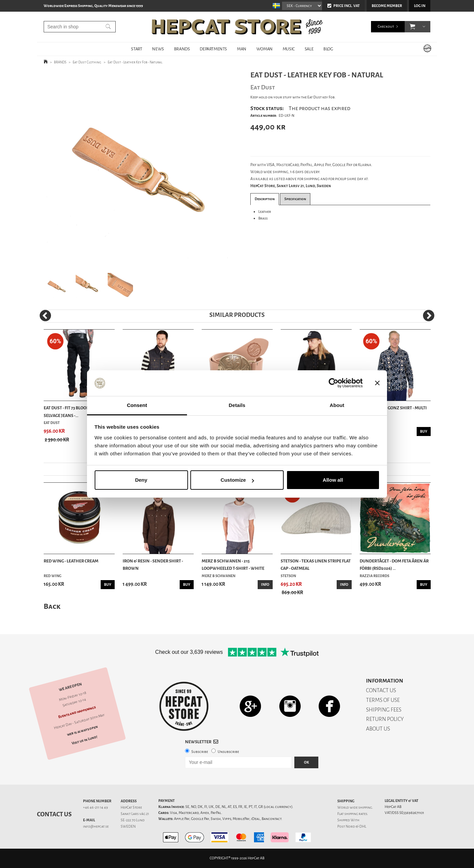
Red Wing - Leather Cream (71, 561)
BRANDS (182, 49)
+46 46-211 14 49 (95, 807)
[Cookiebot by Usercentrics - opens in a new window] (333, 383)
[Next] (429, 316)
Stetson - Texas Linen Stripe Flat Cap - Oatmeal (316, 565)
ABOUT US (378, 729)
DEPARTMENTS (213, 49)
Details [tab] (237, 405)
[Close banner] (377, 383)
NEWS (158, 49)
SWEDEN (128, 826)
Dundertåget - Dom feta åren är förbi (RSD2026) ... (394, 565)
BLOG (328, 49)
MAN (242, 49)
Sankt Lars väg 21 (135, 814)
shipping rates (356, 814)
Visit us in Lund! (84, 740)
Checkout (386, 27)
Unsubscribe (228, 752)
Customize (237, 480)
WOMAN (264, 49)
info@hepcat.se (96, 826)
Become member (387, 6)
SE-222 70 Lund (133, 820)
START (136, 49)
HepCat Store (131, 807)
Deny (141, 480)
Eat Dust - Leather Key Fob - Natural (135, 62)
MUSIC (289, 49)
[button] (412, 27)
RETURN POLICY (385, 719)
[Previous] (45, 316)
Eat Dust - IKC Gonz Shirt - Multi (393, 408)
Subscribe (200, 752)
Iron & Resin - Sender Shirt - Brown (153, 565)
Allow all (333, 480)
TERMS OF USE (383, 700)
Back (52, 606)
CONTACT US (381, 690)
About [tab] (337, 405)
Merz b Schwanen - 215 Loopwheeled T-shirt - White (233, 565)
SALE (309, 49)
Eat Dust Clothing (87, 62)
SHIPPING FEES (384, 710)
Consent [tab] (137, 405)
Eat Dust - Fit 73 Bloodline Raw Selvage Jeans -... (76, 411)
